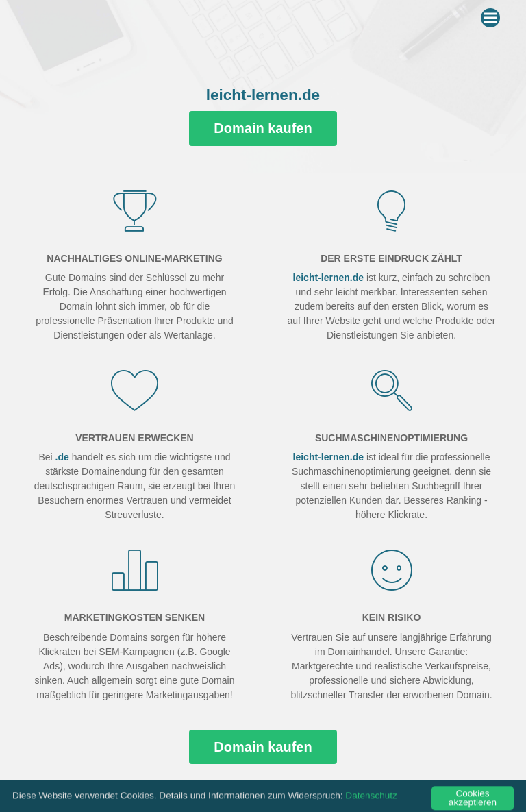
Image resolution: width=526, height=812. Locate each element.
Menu (492, 15)
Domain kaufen (263, 128)
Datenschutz (371, 802)
